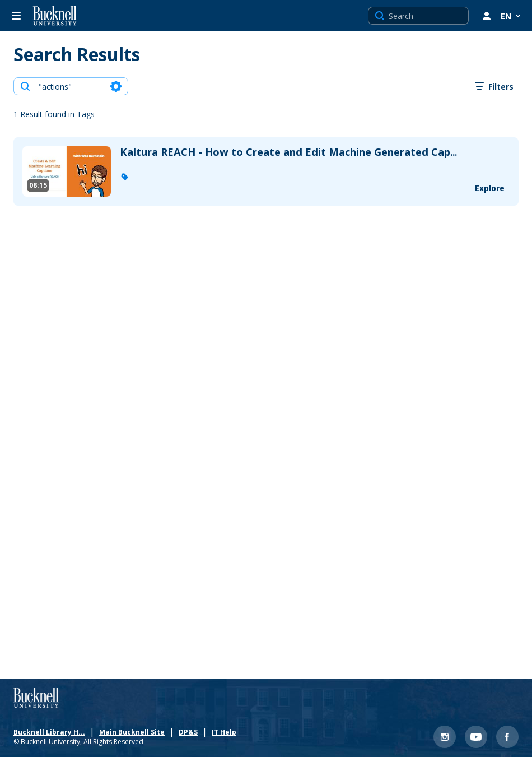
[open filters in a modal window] (494, 86)
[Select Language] (512, 16)
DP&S (190, 730)
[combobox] (70, 86)
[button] (124, 177)
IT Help (226, 730)
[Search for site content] (427, 16)
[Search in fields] (116, 86)
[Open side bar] (16, 16)
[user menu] (487, 16)
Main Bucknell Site (134, 730)
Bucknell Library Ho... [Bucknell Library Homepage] (43, 730)
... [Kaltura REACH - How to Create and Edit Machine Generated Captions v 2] (288, 152)
